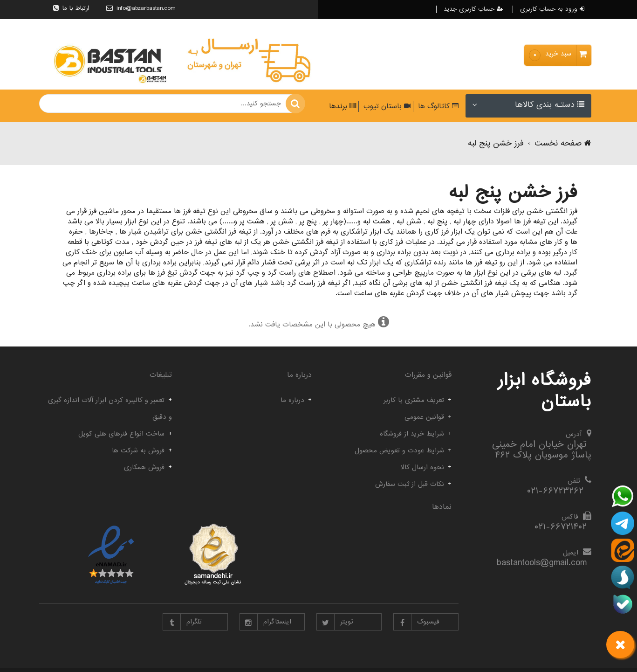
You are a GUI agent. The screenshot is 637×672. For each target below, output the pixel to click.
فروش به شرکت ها (138, 450)
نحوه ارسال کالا (422, 467)
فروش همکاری (144, 467)
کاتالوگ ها (437, 106)
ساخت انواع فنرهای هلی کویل (121, 434)
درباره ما (292, 400)
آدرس (574, 434)
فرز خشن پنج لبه (496, 143)
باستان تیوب (386, 106)
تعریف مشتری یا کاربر (414, 400)
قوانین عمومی (424, 417)
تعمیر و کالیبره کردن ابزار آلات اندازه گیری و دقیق (110, 409)
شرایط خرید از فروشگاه (412, 434)
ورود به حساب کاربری (552, 9)
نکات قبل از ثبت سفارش (410, 484)
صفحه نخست (563, 143)
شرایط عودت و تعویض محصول (399, 450)
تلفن (574, 481)
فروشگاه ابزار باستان (545, 391)
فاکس (570, 517)
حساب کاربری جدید (473, 9)
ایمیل (571, 553)
